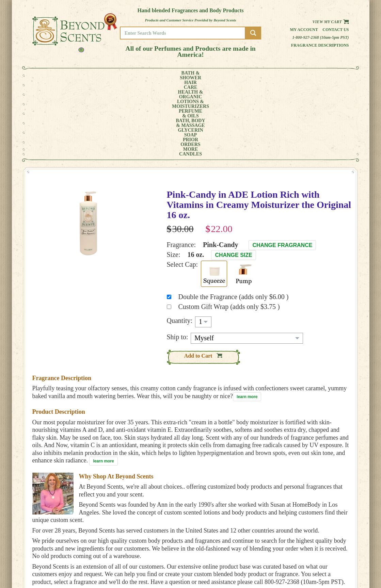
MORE (302, 76)
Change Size (233, 179)
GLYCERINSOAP (248, 76)
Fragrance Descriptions (320, 45)
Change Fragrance (282, 169)
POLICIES (327, 555)
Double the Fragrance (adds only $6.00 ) (234, 220)
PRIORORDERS (277, 76)
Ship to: (178, 261)
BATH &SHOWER (52, 76)
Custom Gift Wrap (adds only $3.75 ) (229, 230)
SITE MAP (327, 564)
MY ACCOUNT (330, 550)
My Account (304, 30)
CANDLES (328, 76)
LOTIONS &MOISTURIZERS (142, 76)
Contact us (336, 30)
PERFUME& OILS (179, 76)
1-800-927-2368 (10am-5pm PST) (321, 37)
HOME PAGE (329, 545)
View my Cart (330, 22)
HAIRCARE (77, 76)
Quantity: (180, 244)
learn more (247, 321)
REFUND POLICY (333, 560)
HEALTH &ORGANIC (104, 76)
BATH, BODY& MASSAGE (213, 76)
